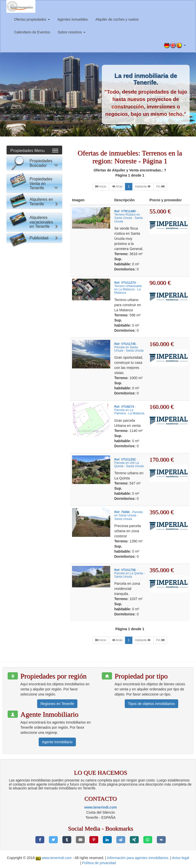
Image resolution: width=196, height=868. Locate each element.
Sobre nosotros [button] (72, 32)
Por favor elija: (23, 177)
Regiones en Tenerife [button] (57, 704)
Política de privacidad (99, 863)
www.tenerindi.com (101, 807)
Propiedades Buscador (41, 163)
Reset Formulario (34, 270)
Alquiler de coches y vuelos (117, 19)
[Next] (143, 187)
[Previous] (117, 187)
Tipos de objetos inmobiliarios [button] (151, 704)
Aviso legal (181, 858)
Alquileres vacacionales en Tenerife (41, 453)
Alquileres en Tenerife (41, 384)
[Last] (160, 187)
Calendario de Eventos (32, 32)
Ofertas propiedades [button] (32, 19)
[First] (101, 187)
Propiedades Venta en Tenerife (41, 289)
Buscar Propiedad (34, 260)
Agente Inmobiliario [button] (57, 742)
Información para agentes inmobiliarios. (138, 858)
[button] (175, 45)
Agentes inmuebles (73, 19)
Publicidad (39, 480)
